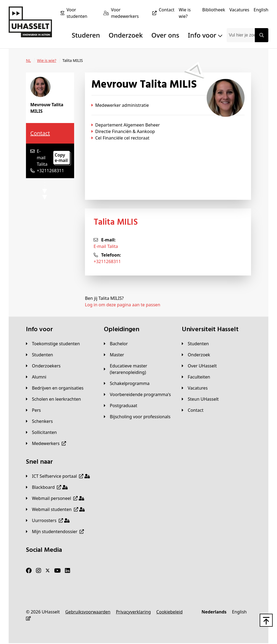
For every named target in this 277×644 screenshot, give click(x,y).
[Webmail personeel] (55, 498)
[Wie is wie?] (188, 13)
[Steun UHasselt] (200, 399)
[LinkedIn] (67, 571)
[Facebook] (29, 571)
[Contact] (167, 10)
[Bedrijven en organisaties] (55, 388)
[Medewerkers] (46, 443)
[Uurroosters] (48, 520)
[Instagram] (39, 571)
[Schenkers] (39, 421)
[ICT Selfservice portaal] (58, 476)
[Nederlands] (214, 612)
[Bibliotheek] (214, 10)
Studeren (86, 35)
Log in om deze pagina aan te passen (123, 305)
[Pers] (33, 410)
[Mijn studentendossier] (55, 532)
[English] (261, 10)
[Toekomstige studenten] (53, 344)
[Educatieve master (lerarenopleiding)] (138, 369)
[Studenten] (39, 355)
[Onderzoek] (196, 355)
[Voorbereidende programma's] (137, 394)
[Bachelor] (116, 344)
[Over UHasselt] (199, 366)
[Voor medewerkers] (135, 13)
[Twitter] (48, 571)
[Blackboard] (47, 487)
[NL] (28, 61)
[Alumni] (36, 377)
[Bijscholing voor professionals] (137, 417)
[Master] (114, 355)
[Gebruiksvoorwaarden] (88, 612)
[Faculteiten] (196, 377)
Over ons (165, 35)
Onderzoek (126, 35)
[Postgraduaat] (121, 406)
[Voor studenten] (83, 13)
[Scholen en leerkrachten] (53, 399)
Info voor (205, 35)
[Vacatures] (239, 10)
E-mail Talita (106, 246)
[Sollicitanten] (41, 432)
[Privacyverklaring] (133, 612)
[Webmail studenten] (55, 509)
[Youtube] (57, 571)
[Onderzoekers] (43, 366)
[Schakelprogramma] (127, 383)
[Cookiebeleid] (169, 612)
